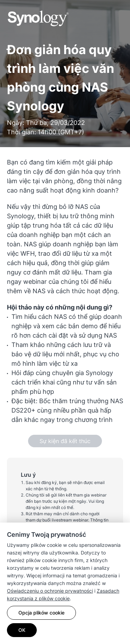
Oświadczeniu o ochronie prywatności (50, 591)
